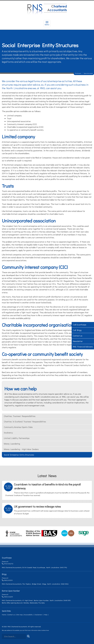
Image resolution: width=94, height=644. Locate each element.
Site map (19, 615)
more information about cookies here (38, 630)
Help (46, 615)
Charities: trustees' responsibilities (20, 416)
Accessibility (28, 615)
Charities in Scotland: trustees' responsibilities (25, 422)
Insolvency (8, 433)
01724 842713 (8, 564)
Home (4, 615)
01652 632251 (7, 597)
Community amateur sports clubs (18, 427)
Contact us (11, 615)
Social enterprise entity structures (19, 455)
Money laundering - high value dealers (21, 449)
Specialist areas (88, 73)
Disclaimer (38, 615)
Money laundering (12, 444)
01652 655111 (7, 580)
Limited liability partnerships (17, 438)
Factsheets (78, 73)
